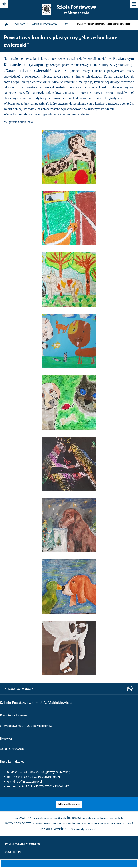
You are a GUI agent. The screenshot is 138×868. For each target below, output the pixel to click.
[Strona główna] (6, 25)
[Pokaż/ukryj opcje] (4, 4)
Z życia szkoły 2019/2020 (47, 24)
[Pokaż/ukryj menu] (134, 4)
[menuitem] (69, 804)
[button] (69, 183)
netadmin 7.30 (12, 852)
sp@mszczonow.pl (29, 782)
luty (68, 24)
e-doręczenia (16, 786)
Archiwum (22, 24)
